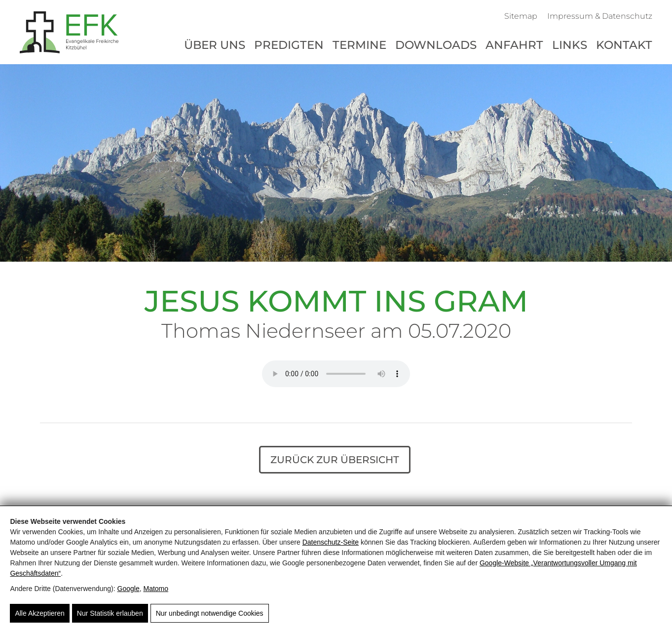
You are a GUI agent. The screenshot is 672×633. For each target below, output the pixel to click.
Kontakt (624, 45)
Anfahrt (514, 45)
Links (570, 45)
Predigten (289, 45)
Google (129, 589)
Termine (359, 45)
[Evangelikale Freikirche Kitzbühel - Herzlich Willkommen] (69, 32)
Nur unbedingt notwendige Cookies (210, 613)
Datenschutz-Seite (331, 542)
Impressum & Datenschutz (600, 16)
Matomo (156, 589)
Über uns (215, 45)
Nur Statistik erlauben (110, 613)
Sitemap (521, 16)
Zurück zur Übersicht (335, 460)
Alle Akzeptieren (39, 613)
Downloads (436, 45)
